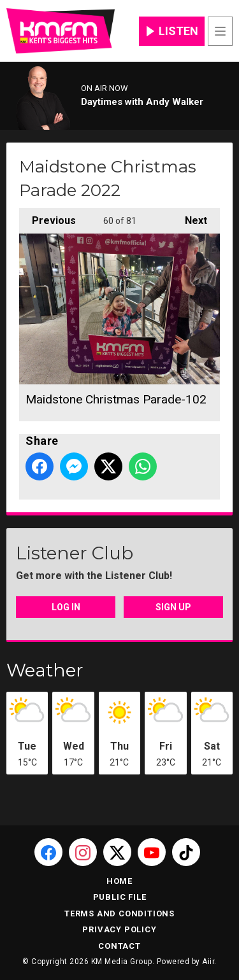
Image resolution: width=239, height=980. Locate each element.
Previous (47, 217)
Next (190, 217)
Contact (119, 946)
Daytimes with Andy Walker (142, 102)
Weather (45, 670)
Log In (66, 607)
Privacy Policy (119, 929)
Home (119, 881)
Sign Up (173, 607)
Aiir (208, 962)
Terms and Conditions (119, 913)
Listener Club (75, 553)
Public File (120, 897)
